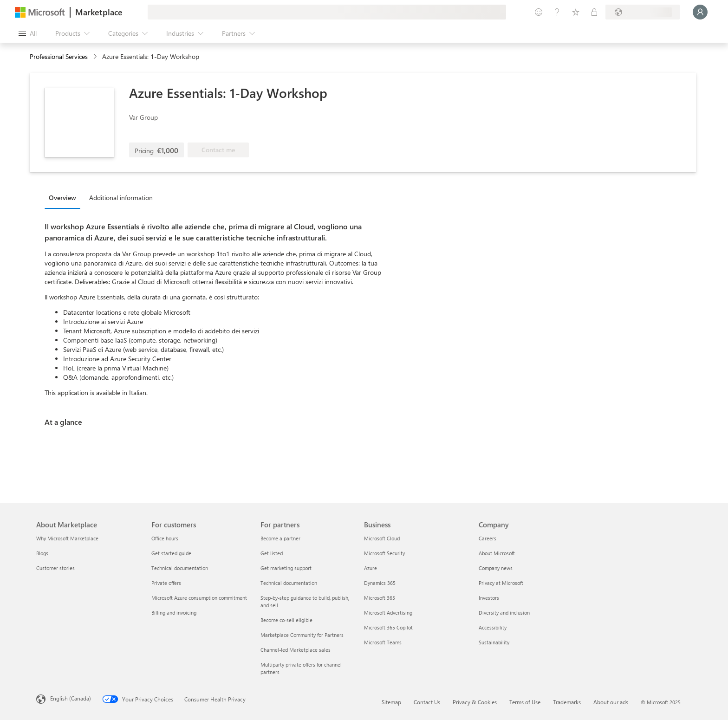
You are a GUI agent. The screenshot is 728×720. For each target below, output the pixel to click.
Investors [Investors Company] (489, 598)
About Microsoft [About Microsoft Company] (497, 553)
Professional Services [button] (59, 56)
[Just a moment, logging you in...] (700, 12)
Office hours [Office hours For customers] (165, 538)
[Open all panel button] (28, 33)
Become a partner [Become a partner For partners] (280, 538)
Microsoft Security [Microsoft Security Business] (384, 553)
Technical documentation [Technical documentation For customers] (180, 568)
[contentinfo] (96, 57)
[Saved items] (576, 12)
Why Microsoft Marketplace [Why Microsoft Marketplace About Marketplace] (67, 538)
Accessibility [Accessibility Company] (493, 627)
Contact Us (427, 702)
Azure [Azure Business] (370, 568)
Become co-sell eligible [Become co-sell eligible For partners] (286, 620)
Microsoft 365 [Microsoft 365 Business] (380, 598)
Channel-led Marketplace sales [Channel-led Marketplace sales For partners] (296, 650)
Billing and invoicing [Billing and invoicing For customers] (174, 613)
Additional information (121, 198)
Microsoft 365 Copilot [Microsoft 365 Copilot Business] (388, 627)
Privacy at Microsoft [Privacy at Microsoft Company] (501, 583)
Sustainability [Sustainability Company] (494, 642)
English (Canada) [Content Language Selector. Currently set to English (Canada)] (71, 698)
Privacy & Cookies (475, 702)
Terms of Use (525, 702)
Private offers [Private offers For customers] (166, 583)
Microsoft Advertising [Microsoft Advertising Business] (388, 613)
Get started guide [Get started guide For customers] (171, 553)
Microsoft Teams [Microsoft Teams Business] (383, 642)
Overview (62, 198)
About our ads (611, 702)
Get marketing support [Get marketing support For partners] (286, 568)
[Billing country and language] (643, 12)
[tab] (65, 197)
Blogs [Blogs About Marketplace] (42, 553)
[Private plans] (594, 12)
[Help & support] (557, 12)
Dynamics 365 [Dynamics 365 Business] (380, 583)
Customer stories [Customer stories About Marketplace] (55, 568)
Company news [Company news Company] (496, 568)
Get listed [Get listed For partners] (272, 553)
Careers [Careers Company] (487, 538)
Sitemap (391, 702)
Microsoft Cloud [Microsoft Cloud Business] (382, 538)
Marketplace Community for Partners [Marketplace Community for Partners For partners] (302, 635)
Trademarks (567, 702)
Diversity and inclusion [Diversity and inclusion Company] (504, 613)
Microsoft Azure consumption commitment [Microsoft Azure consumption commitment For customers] (199, 598)
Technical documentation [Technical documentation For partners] (289, 583)
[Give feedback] (539, 12)
